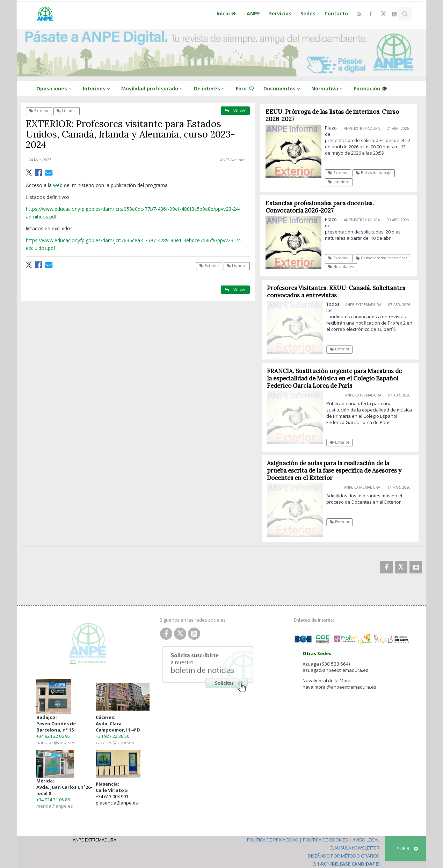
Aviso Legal (366, 840)
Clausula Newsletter (354, 848)
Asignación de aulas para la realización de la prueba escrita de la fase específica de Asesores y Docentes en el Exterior (338, 470)
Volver (235, 110)
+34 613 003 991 (112, 796)
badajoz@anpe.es (56, 742)
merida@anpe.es (55, 806)
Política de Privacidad (273, 840)
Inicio (227, 13)
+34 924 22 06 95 (53, 736)
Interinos (97, 88)
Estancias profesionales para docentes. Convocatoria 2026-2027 (320, 207)
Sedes (308, 13)
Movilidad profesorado (153, 88)
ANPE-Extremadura (362, 128)
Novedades (341, 267)
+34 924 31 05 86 (53, 800)
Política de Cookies (325, 840)
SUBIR (407, 848)
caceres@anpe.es (115, 742)
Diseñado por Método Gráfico (344, 856)
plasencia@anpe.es (117, 803)
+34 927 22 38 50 (112, 736)
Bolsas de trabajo (374, 173)
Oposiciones (55, 88)
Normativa (328, 88)
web (59, 185)
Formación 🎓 (371, 88)
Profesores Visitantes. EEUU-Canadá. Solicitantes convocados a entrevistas (340, 292)
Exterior (39, 111)
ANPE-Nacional (233, 160)
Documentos (283, 88)
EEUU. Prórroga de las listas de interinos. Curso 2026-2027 (332, 115)
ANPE (253, 13)
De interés (210, 88)
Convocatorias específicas (381, 258)
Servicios (280, 13)
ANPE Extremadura (95, 840)
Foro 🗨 (245, 88)
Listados (66, 111)
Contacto (336, 13)
